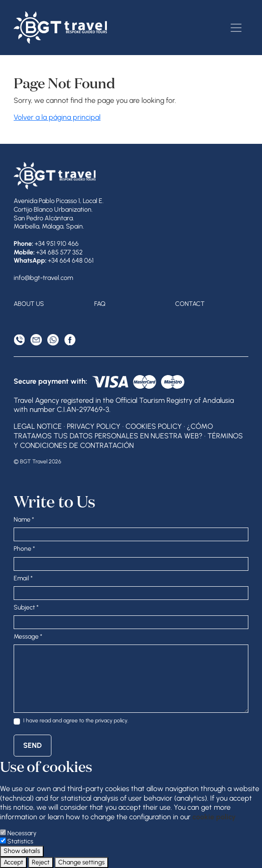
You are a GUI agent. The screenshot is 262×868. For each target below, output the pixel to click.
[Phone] (19, 340)
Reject (41, 862)
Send (33, 745)
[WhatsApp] (53, 340)
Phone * (24, 549)
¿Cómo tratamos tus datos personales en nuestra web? (113, 431)
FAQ (100, 304)
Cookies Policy (154, 426)
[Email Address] (36, 340)
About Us (29, 304)
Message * (28, 637)
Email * (23, 578)
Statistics (20, 841)
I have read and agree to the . (76, 720)
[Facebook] (70, 340)
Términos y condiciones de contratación (128, 441)
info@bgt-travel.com (43, 278)
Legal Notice (38, 426)
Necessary (22, 833)
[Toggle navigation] (236, 28)
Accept (13, 862)
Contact (190, 304)
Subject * (26, 607)
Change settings (81, 862)
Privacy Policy (94, 426)
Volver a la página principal (57, 117)
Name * (24, 520)
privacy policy (111, 720)
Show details (22, 851)
